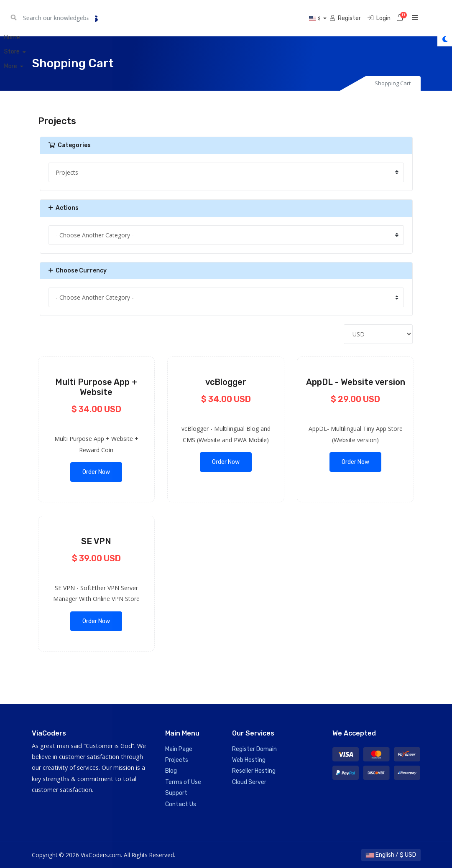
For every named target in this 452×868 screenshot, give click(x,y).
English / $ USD (391, 855)
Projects (177, 760)
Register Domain (254, 749)
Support (176, 793)
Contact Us (181, 804)
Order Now (96, 472)
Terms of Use (183, 782)
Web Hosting (249, 760)
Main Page (179, 749)
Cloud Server (249, 782)
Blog (171, 771)
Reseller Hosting (254, 771)
